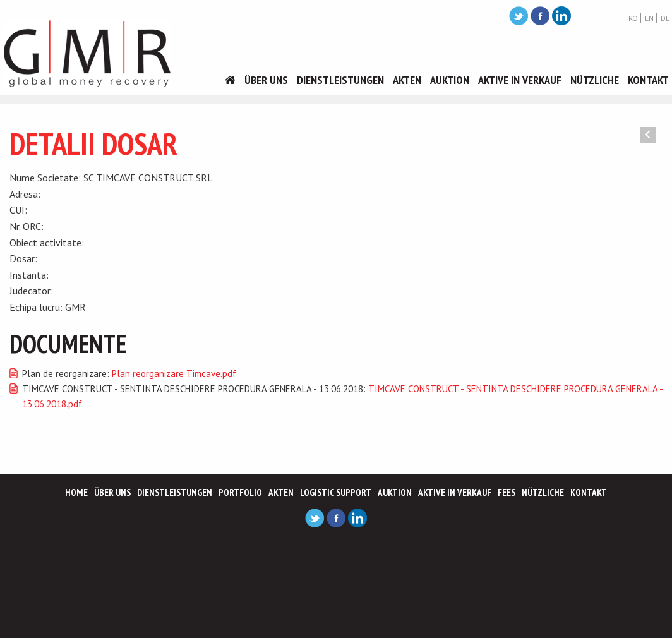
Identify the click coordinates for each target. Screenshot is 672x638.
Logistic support (336, 492)
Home (76, 492)
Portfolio (240, 492)
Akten (407, 80)
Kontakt (648, 80)
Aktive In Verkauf (520, 80)
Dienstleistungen (340, 80)
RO (633, 18)
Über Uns (266, 80)
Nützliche (595, 80)
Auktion (450, 80)
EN (649, 18)
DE (665, 18)
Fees (507, 492)
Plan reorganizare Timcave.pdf (174, 374)
